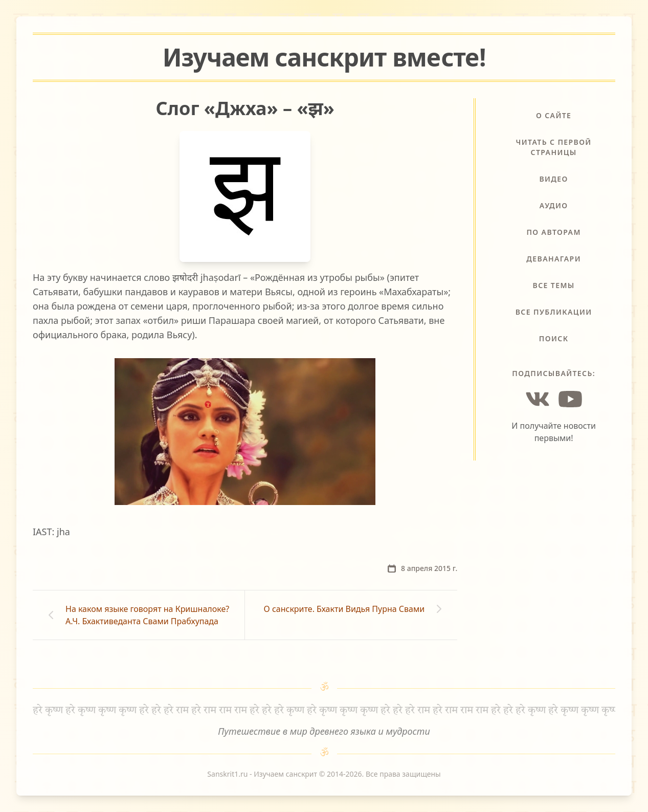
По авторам (553, 232)
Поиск (554, 338)
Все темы (554, 285)
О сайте (554, 115)
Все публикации (554, 312)
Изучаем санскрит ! (324, 57)
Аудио (554, 205)
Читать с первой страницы (554, 147)
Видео (553, 179)
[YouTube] (570, 399)
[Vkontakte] (538, 399)
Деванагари (554, 259)
